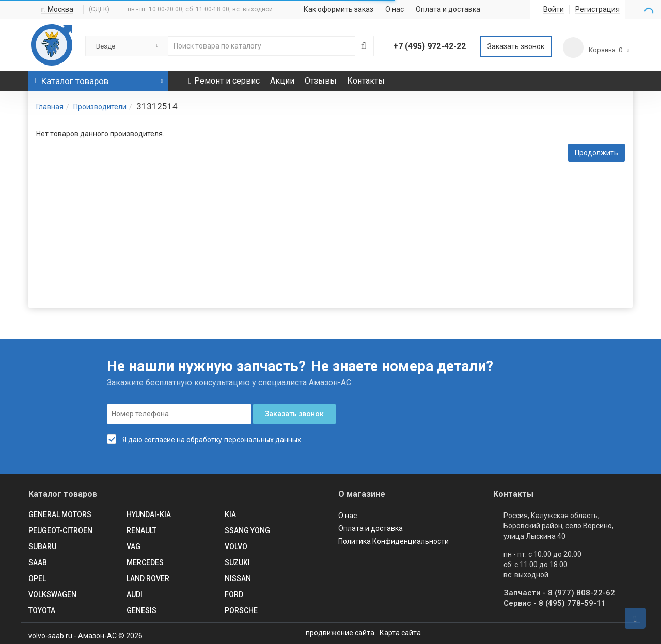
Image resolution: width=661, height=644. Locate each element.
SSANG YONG (247, 530)
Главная (50, 107)
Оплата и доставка (448, 9)
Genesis (141, 610)
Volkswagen (52, 594)
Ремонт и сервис (224, 81)
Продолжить (596, 153)
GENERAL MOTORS (60, 514)
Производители (100, 107)
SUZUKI (237, 562)
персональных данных (263, 440)
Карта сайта (400, 633)
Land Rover (148, 578)
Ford (234, 594)
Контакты (366, 81)
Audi (135, 594)
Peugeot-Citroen (60, 530)
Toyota (42, 610)
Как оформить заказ (339, 9)
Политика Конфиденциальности (394, 541)
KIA (230, 514)
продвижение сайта (340, 633)
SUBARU (42, 546)
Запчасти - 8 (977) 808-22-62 (559, 593)
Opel (37, 578)
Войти (554, 10)
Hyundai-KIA (149, 514)
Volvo (236, 546)
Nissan (238, 578)
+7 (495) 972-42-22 (429, 46)
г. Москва (57, 10)
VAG (133, 546)
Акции (282, 81)
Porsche (241, 610)
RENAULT (141, 530)
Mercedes (145, 562)
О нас (395, 9)
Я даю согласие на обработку (164, 439)
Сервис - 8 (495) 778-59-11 (555, 603)
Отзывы (321, 81)
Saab (38, 562)
